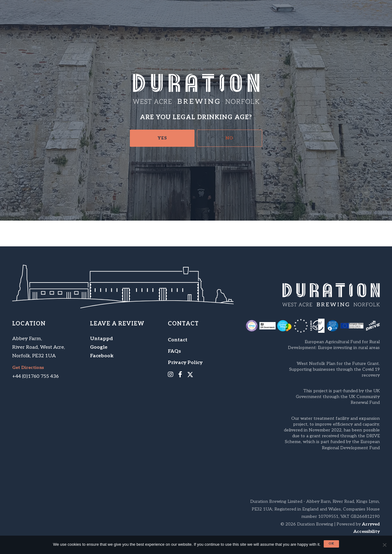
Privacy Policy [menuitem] (185, 363)
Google (99, 347)
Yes (162, 138)
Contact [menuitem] (178, 340)
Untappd (102, 339)
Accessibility (367, 531)
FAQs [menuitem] (174, 351)
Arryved (371, 524)
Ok (331, 544)
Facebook (102, 356)
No (230, 138)
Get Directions (28, 368)
